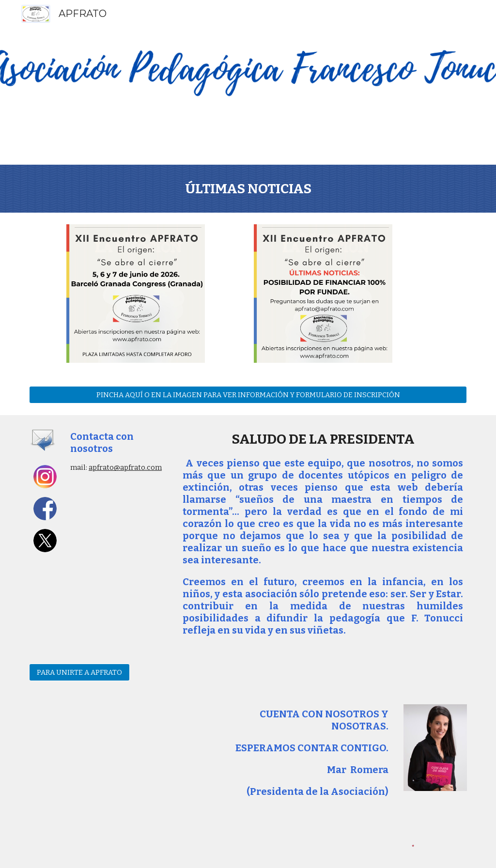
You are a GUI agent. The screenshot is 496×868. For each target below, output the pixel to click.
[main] (248, 189)
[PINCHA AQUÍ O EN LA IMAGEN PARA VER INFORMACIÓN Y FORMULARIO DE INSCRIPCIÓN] (248, 395)
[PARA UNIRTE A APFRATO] (80, 672)
